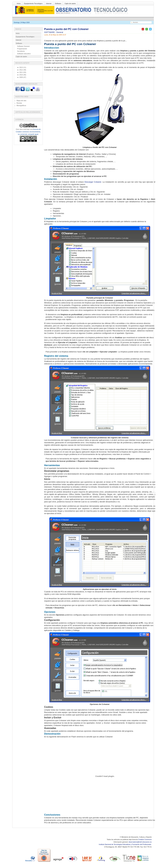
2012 (20, 70)
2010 (20, 75)
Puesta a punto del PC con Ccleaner (66, 29)
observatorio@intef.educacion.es (140, 842)
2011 (20, 72)
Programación (22, 49)
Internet (49, 3)
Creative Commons (145, 839)
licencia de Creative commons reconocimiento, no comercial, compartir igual (28, 132)
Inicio (19, 3)
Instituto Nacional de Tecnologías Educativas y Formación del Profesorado (125, 844)
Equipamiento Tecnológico (33, 3)
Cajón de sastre (70, 3)
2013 (20, 67)
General (60, 32)
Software (58, 3)
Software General (23, 46)
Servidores (21, 51)
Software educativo (24, 54)
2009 (20, 77)
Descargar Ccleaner (93, 182)
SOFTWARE (50, 32)
